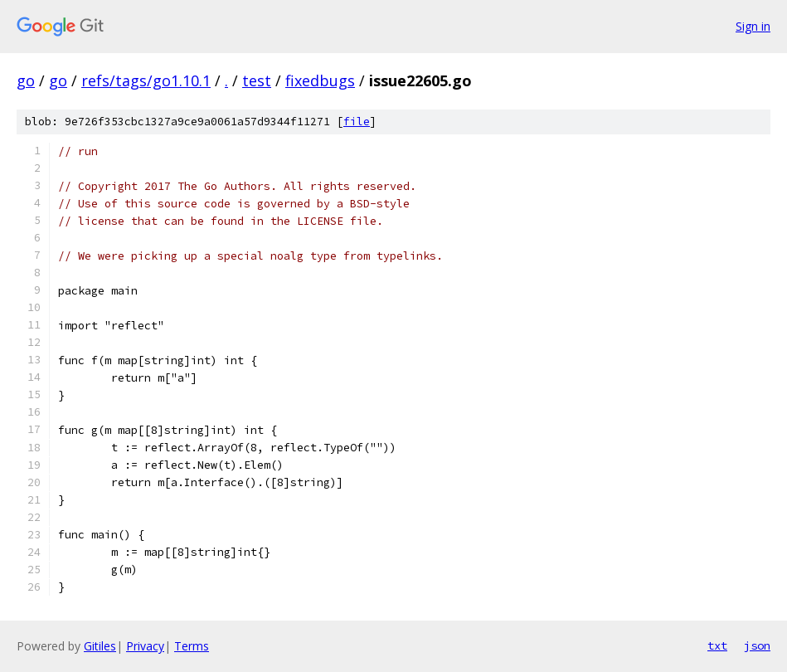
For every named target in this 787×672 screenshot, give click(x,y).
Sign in (753, 26)
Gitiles (100, 646)
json (757, 645)
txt (717, 645)
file (357, 122)
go (26, 80)
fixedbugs (320, 80)
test (257, 80)
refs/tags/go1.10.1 (146, 80)
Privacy (145, 646)
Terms (192, 646)
